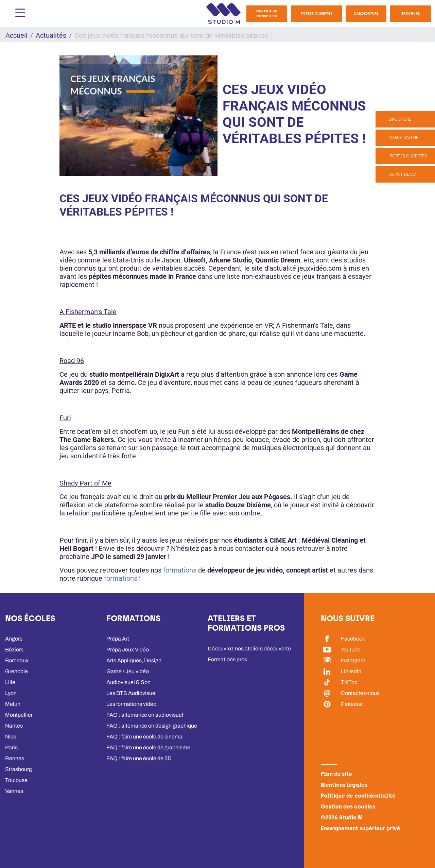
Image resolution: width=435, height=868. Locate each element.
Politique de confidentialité (358, 796)
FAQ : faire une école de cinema (144, 737)
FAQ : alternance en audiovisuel (145, 715)
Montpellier (19, 715)
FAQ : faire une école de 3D (139, 758)
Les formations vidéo (131, 704)
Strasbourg (19, 769)
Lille (10, 682)
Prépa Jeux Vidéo (128, 650)
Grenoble (16, 671)
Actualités (51, 35)
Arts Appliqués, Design (134, 660)
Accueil (16, 35)
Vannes (14, 791)
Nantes (14, 726)
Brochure (411, 13)
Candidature (366, 13)
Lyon (11, 693)
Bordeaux (17, 660)
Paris (11, 747)
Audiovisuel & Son (128, 682)
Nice (11, 737)
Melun (13, 704)
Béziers (14, 650)
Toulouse (16, 780)
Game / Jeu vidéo (128, 671)
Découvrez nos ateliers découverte (249, 649)
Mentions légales (344, 785)
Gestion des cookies (348, 807)
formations (181, 570)
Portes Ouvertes (317, 13)
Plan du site (336, 774)
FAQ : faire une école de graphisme (148, 747)
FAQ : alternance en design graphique (152, 726)
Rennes (15, 758)
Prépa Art (118, 639)
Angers (14, 639)
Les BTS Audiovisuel (132, 693)
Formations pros (227, 659)
